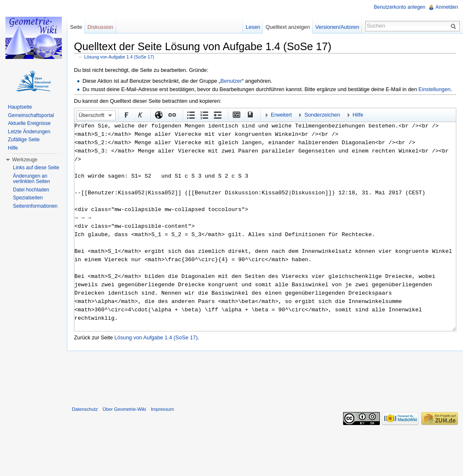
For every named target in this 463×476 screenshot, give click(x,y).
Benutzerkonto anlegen (400, 7)
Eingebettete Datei (236, 115)
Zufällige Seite (24, 140)
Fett (126, 115)
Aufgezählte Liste (191, 115)
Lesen (253, 27)
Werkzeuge (25, 160)
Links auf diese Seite (36, 168)
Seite (76, 27)
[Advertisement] (265, 377)
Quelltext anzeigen (288, 27)
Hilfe (358, 115)
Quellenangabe (249, 115)
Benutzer (231, 81)
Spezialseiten (28, 198)
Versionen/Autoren (337, 27)
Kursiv (140, 115)
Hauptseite (20, 107)
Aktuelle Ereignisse (29, 123)
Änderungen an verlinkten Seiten (32, 179)
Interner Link (172, 115)
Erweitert (281, 115)
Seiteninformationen (35, 206)
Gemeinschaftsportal (31, 115)
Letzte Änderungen (29, 132)
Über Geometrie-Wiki (124, 409)
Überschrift (92, 115)
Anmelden (447, 7)
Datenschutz (85, 409)
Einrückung (217, 115)
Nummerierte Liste (204, 115)
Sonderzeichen (322, 115)
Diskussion (100, 27)
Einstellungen (434, 89)
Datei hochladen (31, 190)
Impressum (162, 409)
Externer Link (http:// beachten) (158, 115)
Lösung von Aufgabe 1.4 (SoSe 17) (119, 57)
